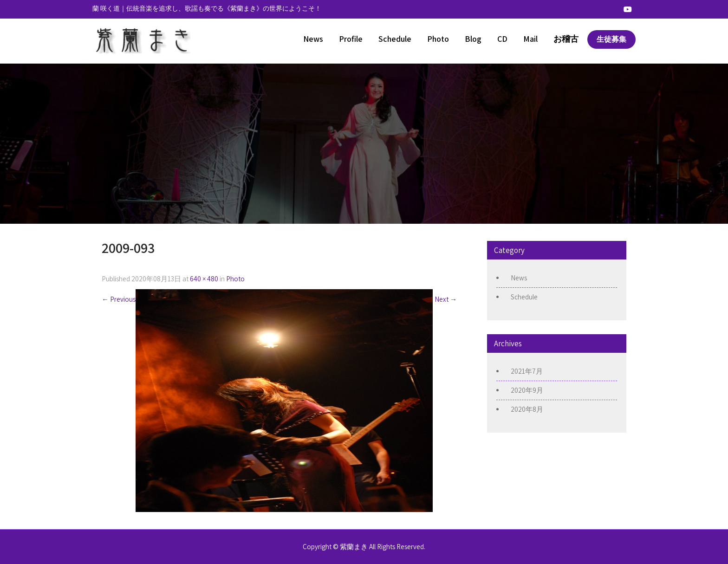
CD (502, 39)
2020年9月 (527, 390)
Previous (119, 299)
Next (446, 299)
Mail (530, 39)
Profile (351, 39)
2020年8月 (527, 409)
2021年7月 (527, 371)
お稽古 (566, 39)
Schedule (395, 39)
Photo (438, 39)
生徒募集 (611, 39)
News (313, 39)
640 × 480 (204, 279)
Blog (473, 39)
